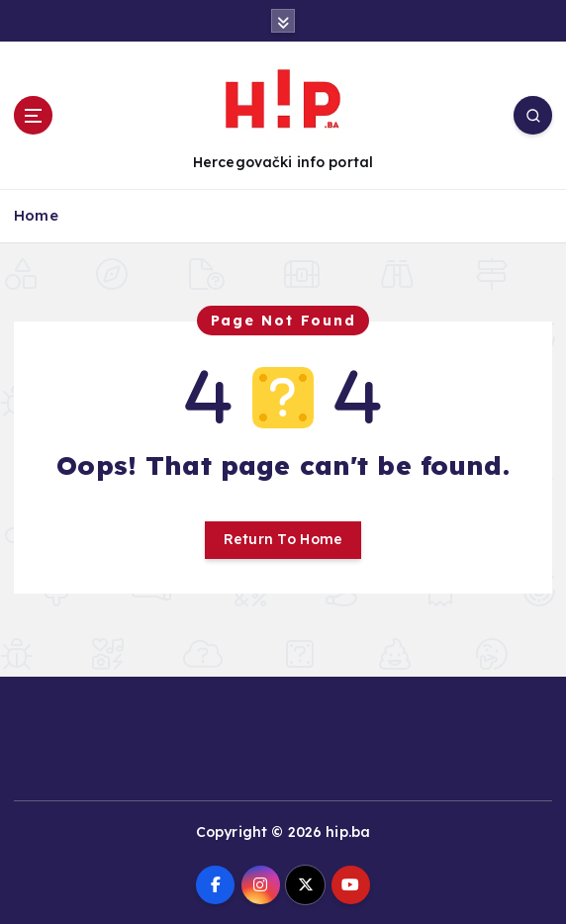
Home (36, 215)
